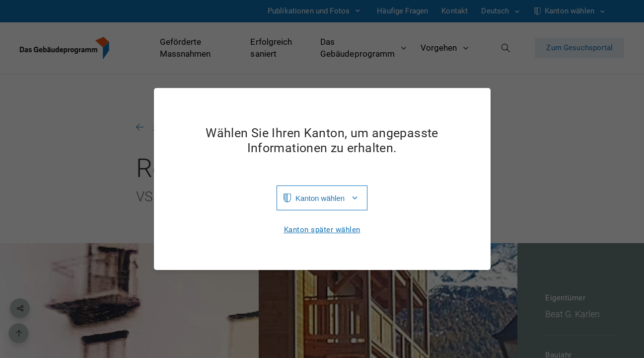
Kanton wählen (320, 198)
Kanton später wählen (322, 230)
